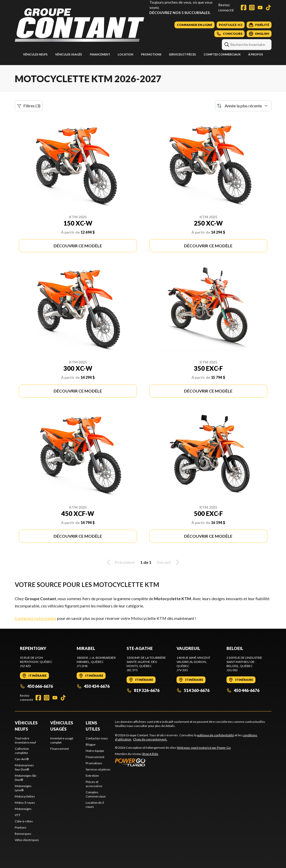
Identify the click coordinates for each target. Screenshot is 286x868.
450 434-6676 (93, 686)
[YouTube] (260, 8)
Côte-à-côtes (24, 821)
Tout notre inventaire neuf (25, 740)
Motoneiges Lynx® (23, 788)
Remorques (23, 834)
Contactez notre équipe (36, 618)
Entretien (92, 776)
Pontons (21, 827)
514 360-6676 (193, 690)
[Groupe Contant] (79, 25)
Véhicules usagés (69, 54)
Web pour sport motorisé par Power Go (204, 748)
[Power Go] (173, 762)
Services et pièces (182, 54)
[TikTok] (268, 8)
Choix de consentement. (150, 739)
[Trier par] (243, 106)
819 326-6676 (143, 690)
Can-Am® (22, 759)
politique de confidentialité (215, 735)
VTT (18, 815)
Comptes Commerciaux (222, 54)
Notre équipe (95, 751)
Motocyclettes (25, 796)
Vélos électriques (27, 840)
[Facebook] (244, 8)
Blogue (91, 744)
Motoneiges (23, 809)
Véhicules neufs (35, 54)
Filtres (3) (29, 106)
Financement (100, 54)
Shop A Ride (150, 754)
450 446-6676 (243, 690)
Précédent (120, 562)
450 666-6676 (36, 686)
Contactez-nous (97, 738)
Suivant (169, 562)
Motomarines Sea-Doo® (24, 767)
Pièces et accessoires (94, 784)
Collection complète (22, 751)
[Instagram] (252, 8)
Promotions (151, 54)
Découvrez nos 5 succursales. (180, 13)
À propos (256, 54)
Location (126, 54)
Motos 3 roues (25, 803)
